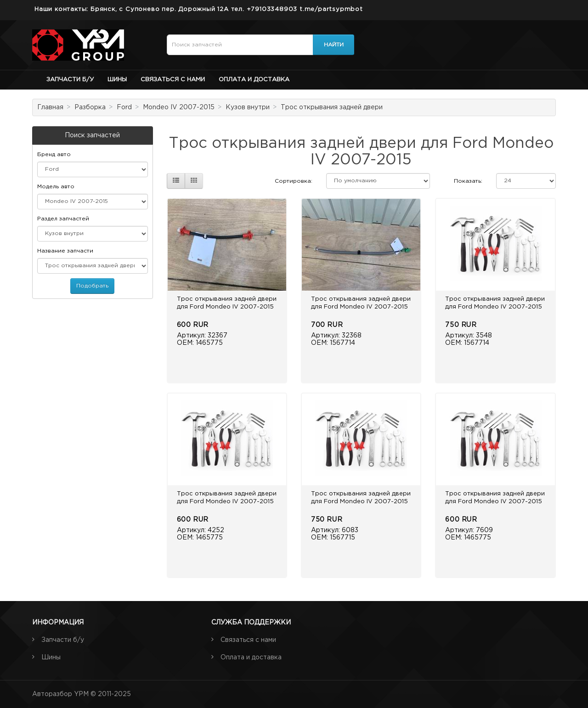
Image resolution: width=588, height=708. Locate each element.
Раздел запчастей (63, 219)
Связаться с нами (173, 80)
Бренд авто (54, 155)
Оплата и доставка (254, 80)
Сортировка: (294, 181)
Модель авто (56, 187)
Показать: (468, 181)
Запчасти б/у (70, 80)
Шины (117, 80)
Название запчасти (65, 251)
